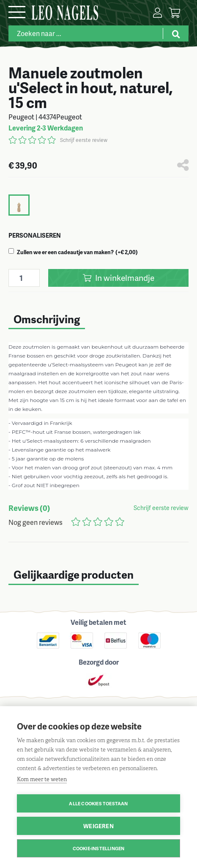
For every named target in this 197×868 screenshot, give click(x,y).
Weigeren (98, 826)
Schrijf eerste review (84, 140)
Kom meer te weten (42, 779)
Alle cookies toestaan (98, 803)
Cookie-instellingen (99, 848)
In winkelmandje (119, 278)
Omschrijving (47, 319)
